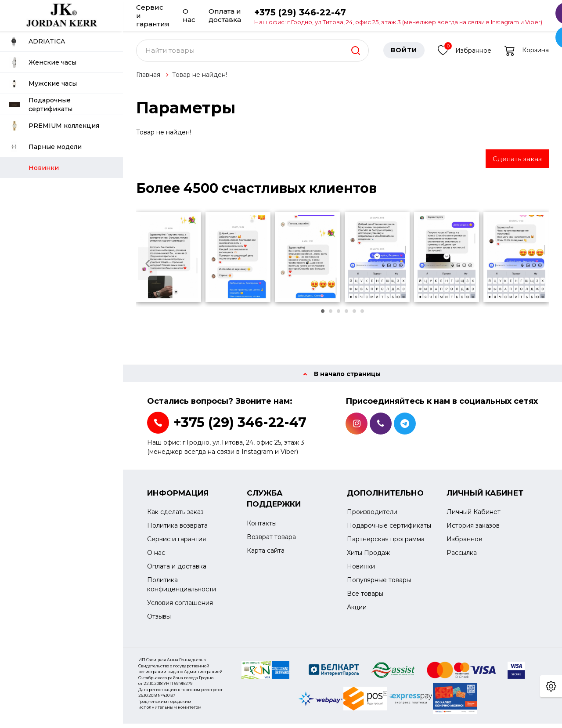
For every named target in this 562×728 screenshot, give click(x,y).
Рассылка (462, 558)
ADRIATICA (37, 42)
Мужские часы (43, 84)
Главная (148, 79)
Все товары (365, 598)
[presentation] (148, 268)
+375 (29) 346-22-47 (398, 16)
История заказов (473, 530)
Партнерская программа (386, 544)
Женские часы (43, 63)
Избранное (465, 54)
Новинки (361, 571)
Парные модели (45, 147)
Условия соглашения (180, 608)
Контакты (262, 528)
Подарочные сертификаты (41, 105)
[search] (356, 55)
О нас (189, 15)
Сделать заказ (517, 163)
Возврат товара (271, 541)
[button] (323, 316)
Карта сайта (266, 555)
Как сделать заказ (175, 517)
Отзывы (159, 621)
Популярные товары (379, 585)
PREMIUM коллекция (54, 126)
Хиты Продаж (368, 558)
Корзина (527, 55)
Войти (404, 55)
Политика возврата (177, 530)
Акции (357, 612)
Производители (372, 517)
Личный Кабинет (474, 517)
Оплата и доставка (225, 15)
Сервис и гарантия (153, 15)
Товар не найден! (200, 79)
